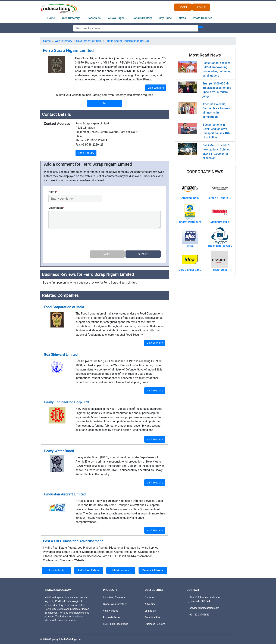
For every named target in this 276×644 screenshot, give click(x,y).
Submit (143, 254)
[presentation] (75, 240)
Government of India (89, 41)
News (182, 18)
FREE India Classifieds (115, 624)
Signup (201, 7)
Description (56, 208)
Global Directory (142, 18)
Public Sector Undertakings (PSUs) (127, 41)
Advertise (150, 604)
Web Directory (71, 18)
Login (183, 7)
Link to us (150, 611)
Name (53, 192)
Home (51, 18)
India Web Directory (114, 598)
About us (150, 598)
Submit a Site (152, 618)
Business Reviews (155, 624)
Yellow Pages (116, 18)
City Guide (165, 18)
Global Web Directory (115, 604)
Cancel (107, 254)
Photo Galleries (203, 18)
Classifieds (94, 18)
